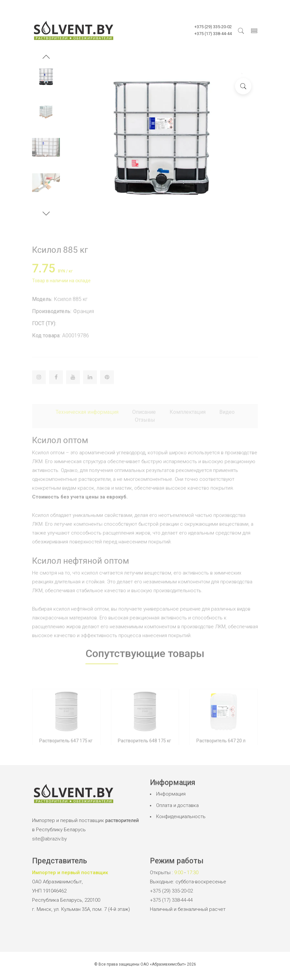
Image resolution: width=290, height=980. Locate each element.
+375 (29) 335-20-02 (171, 891)
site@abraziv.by (49, 839)
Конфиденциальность (181, 817)
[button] (46, 58)
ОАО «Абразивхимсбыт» (163, 964)
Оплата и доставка (177, 805)
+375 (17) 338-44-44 (171, 900)
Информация (171, 794)
